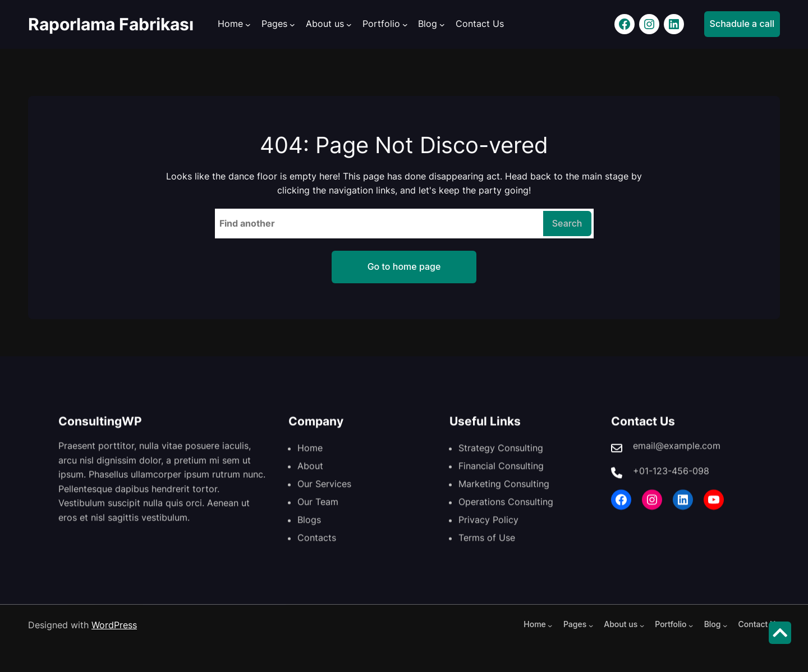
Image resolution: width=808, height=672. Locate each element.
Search (567, 223)
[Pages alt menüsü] (292, 25)
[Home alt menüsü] (248, 25)
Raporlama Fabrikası (111, 24)
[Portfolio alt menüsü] (405, 25)
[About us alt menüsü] (349, 25)
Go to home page (404, 266)
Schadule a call (742, 24)
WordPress (114, 625)
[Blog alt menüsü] (442, 25)
